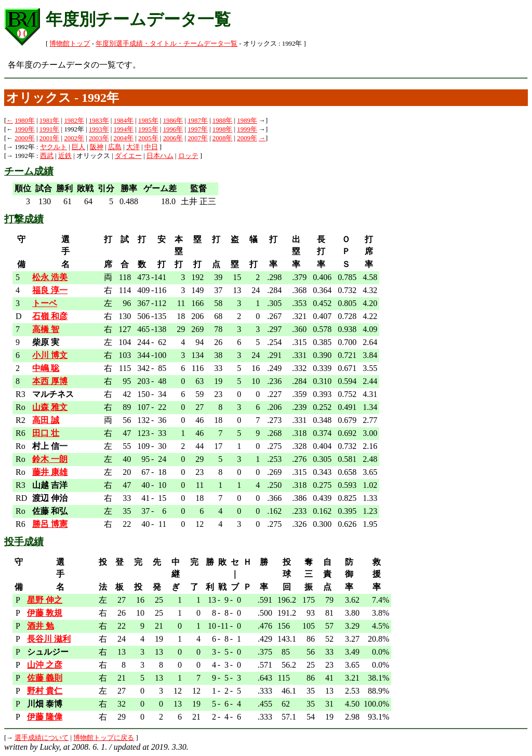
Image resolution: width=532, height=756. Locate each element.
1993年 (99, 129)
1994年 (124, 129)
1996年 (173, 129)
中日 (151, 147)
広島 (115, 147)
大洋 (133, 147)
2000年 (25, 138)
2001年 (50, 138)
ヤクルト (54, 147)
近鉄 (65, 156)
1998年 (223, 129)
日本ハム (160, 156)
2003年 (99, 138)
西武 (47, 156)
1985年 (148, 121)
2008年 (223, 138)
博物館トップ (70, 44)
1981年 (50, 121)
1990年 (25, 129)
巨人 (78, 147)
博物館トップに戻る (104, 738)
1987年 (198, 121)
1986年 (173, 121)
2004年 (124, 138)
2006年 (173, 138)
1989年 (247, 121)
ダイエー (128, 156)
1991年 (50, 129)
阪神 (97, 147)
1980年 (25, 121)
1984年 (124, 121)
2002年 (74, 138)
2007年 (198, 138)
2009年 (247, 138)
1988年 (223, 121)
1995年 (148, 129)
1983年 (99, 121)
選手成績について (42, 738)
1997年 (198, 129)
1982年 (74, 121)
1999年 (247, 129)
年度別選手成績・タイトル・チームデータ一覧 (167, 44)
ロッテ (188, 156)
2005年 (148, 138)
